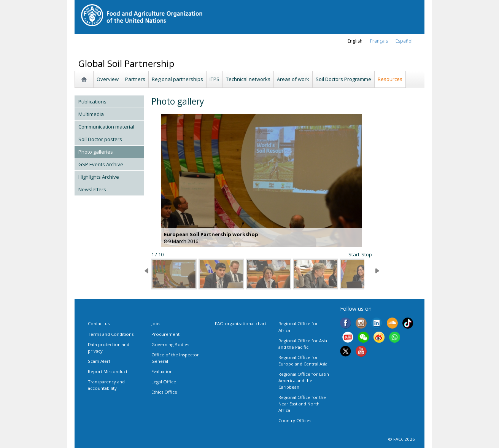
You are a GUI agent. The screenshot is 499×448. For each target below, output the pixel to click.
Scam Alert (99, 361)
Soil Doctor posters (100, 139)
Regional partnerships (177, 79)
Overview (108, 79)
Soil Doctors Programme (343, 79)
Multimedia (91, 114)
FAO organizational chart (241, 323)
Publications (92, 102)
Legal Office (164, 382)
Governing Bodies (170, 344)
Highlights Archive (99, 177)
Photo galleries (96, 152)
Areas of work (293, 79)
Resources (390, 79)
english (355, 41)
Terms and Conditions (111, 334)
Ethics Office (164, 392)
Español (404, 41)
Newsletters (92, 189)
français (379, 41)
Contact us (99, 323)
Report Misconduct (108, 371)
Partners (135, 79)
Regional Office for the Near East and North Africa (302, 404)
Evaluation (162, 371)
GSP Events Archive (101, 164)
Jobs (156, 323)
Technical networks (248, 79)
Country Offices (295, 420)
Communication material (106, 127)
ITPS (215, 79)
